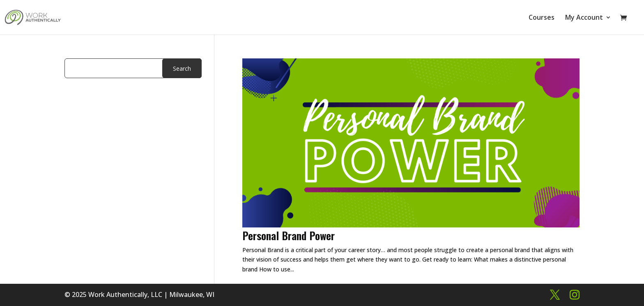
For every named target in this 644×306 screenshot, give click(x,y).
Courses (542, 18)
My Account (584, 18)
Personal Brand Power (289, 235)
